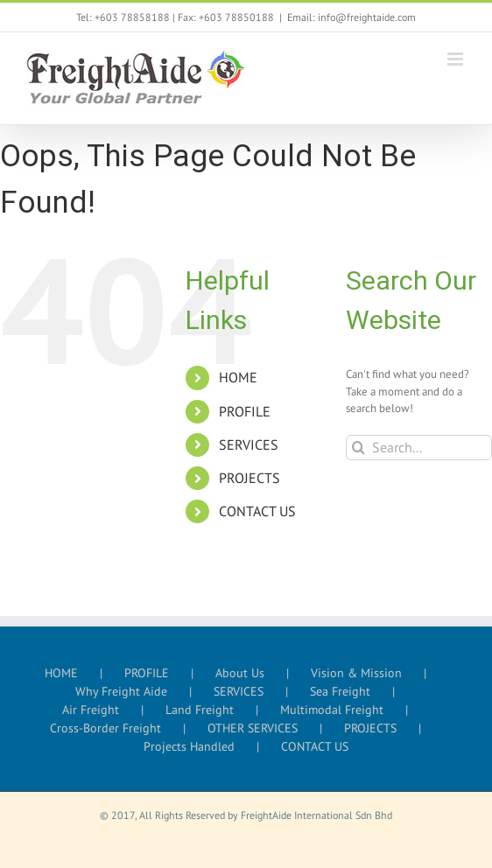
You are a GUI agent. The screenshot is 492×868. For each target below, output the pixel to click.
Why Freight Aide (121, 691)
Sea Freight (340, 691)
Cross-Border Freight (105, 728)
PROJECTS (250, 478)
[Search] (358, 448)
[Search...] (419, 448)
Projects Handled (189, 746)
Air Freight (91, 710)
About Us (240, 673)
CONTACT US (257, 511)
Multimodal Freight (332, 710)
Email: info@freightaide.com (351, 17)
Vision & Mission (356, 673)
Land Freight (200, 710)
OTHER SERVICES (253, 728)
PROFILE (245, 411)
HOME (238, 377)
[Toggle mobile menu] (457, 59)
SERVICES (249, 444)
